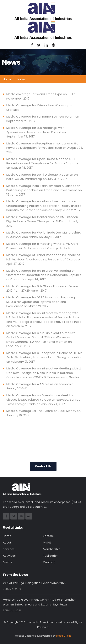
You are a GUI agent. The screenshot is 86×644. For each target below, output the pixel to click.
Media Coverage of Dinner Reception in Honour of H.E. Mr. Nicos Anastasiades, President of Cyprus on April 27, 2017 (44, 259)
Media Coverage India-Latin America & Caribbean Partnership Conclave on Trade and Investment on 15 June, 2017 (44, 190)
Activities (9, 556)
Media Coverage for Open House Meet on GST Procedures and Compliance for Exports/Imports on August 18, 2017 (43, 163)
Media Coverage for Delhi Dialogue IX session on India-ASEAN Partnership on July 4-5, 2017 (42, 177)
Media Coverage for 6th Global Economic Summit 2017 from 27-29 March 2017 (43, 288)
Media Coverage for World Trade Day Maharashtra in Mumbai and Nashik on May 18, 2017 (44, 235)
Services (9, 549)
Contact (49, 562)
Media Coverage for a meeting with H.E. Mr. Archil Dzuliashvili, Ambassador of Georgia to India (43, 246)
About (7, 543)
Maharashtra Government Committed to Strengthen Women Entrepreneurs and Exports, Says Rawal (40, 602)
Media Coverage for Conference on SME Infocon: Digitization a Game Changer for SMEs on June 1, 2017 (43, 221)
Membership (52, 549)
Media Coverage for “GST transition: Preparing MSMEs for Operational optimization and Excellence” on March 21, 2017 (41, 302)
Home (7, 536)
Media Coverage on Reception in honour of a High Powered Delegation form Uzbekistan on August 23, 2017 (45, 148)
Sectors (48, 536)
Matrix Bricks (64, 636)
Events (8, 562)
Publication (51, 556)
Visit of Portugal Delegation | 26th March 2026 (35, 583)
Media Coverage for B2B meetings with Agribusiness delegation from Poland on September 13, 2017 (36, 132)
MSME (47, 543)
